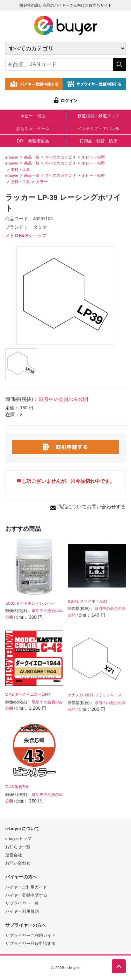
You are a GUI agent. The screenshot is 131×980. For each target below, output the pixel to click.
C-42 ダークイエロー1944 (28, 694)
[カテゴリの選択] (65, 48)
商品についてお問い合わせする (92, 507)
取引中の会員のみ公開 (64, 399)
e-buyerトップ (18, 838)
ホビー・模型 (33, 116)
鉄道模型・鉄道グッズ (99, 116)
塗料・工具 (20, 169)
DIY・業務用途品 (33, 141)
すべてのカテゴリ (60, 157)
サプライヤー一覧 (22, 903)
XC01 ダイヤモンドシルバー (30, 603)
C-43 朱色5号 (17, 787)
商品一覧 (32, 157)
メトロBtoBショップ (26, 236)
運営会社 (14, 855)
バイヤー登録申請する (26, 895)
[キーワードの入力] (59, 64)
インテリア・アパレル (99, 128)
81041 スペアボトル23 (88, 601)
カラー (42, 182)
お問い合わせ (18, 863)
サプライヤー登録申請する (30, 943)
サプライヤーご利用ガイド (30, 935)
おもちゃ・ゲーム (33, 128)
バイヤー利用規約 (22, 911)
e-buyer (12, 157)
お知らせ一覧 (18, 847)
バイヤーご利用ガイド (26, 887)
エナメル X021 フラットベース (94, 695)
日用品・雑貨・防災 (99, 141)
